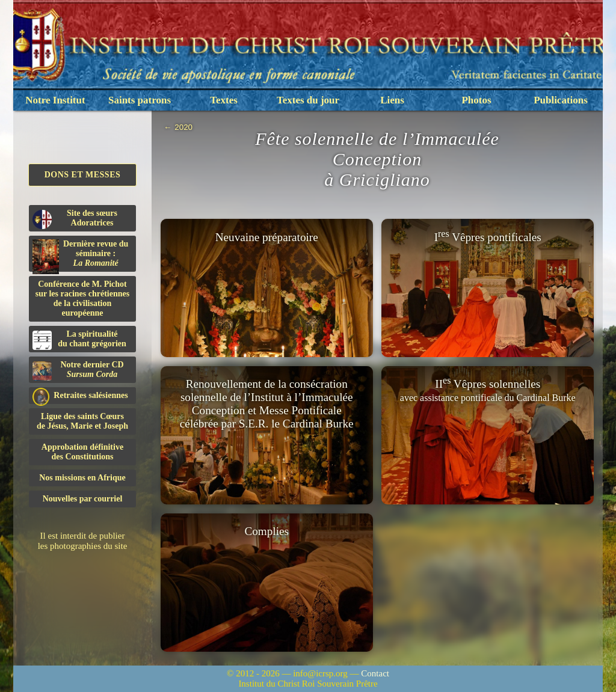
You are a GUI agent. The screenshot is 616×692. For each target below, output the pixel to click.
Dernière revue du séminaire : (80, 256)
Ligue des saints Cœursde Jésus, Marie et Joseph (82, 421)
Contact (375, 673)
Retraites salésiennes (80, 396)
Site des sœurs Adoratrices (75, 219)
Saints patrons (140, 100)
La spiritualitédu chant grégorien (79, 340)
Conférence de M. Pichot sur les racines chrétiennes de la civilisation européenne (82, 299)
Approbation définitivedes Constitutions (82, 452)
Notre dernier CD (78, 370)
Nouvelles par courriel (83, 499)
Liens (392, 100)
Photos (476, 100)
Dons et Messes (83, 175)
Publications (561, 100)
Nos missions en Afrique (82, 478)
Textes (224, 100)
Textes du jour (308, 100)
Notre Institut (55, 100)
